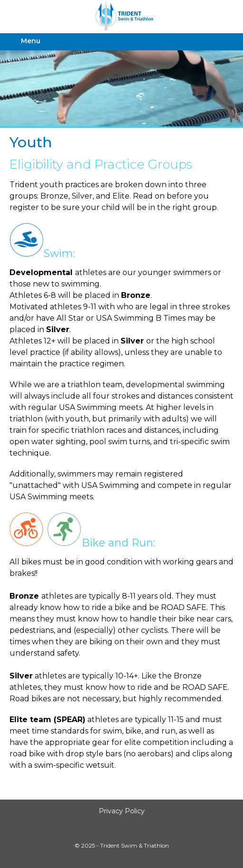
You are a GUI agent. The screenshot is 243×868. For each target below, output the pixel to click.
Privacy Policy (122, 811)
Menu (31, 41)
